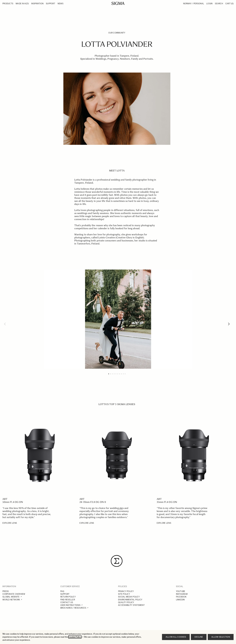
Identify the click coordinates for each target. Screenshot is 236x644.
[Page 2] (110, 374)
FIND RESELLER (68, 600)
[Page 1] (109, 374)
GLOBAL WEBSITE (11, 597)
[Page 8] (121, 374)
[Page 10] (125, 374)
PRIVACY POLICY (126, 591)
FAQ (62, 591)
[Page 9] (123, 374)
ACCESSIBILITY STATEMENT (131, 605)
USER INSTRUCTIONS (70, 605)
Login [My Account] (209, 4)
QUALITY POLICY (126, 602)
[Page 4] (114, 374)
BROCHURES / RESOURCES (73, 608)
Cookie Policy (75, 637)
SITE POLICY (124, 594)
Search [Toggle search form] (219, 4)
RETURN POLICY (68, 597)
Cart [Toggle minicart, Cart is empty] (229, 4)
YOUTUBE (181, 591)
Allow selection (221, 637)
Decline (199, 637)
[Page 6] (118, 374)
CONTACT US (67, 602)
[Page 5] (116, 374)
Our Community (117, 33)
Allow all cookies (176, 637)
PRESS (6, 591)
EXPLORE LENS (10, 523)
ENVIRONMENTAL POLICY (130, 600)
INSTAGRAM (182, 594)
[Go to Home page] (118, 3)
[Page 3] (112, 374)
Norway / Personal (194, 4)
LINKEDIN (180, 600)
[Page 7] (120, 374)
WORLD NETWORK (11, 600)
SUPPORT (65, 594)
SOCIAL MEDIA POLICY (129, 597)
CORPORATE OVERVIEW (14, 594)
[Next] (229, 324)
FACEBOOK (181, 597)
